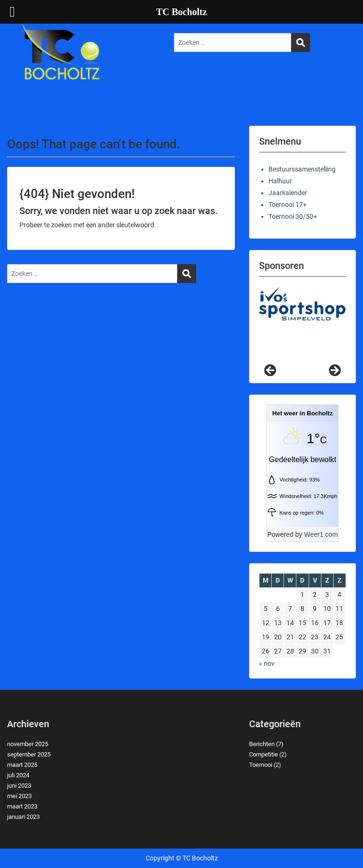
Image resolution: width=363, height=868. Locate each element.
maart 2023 (22, 806)
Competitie (264, 754)
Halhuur (280, 181)
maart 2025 (22, 765)
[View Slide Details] (302, 304)
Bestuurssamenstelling (302, 169)
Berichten (262, 744)
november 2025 (28, 744)
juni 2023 (19, 786)
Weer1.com (321, 534)
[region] (302, 330)
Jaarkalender (288, 193)
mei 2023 (19, 796)
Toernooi (261, 765)
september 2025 (29, 754)
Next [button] (334, 371)
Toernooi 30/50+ (293, 216)
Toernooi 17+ (288, 205)
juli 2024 (18, 775)
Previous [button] (271, 371)
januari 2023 (23, 817)
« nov (267, 663)
